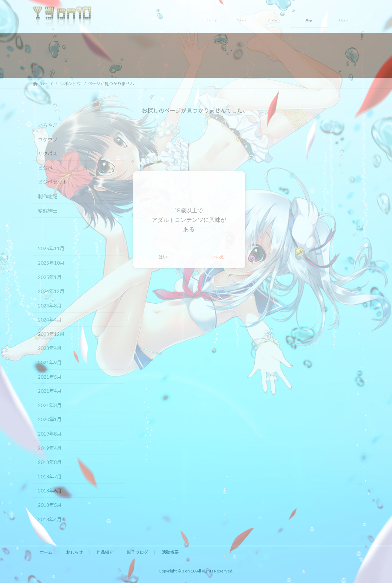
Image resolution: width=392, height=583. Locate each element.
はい (163, 257)
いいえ (218, 257)
